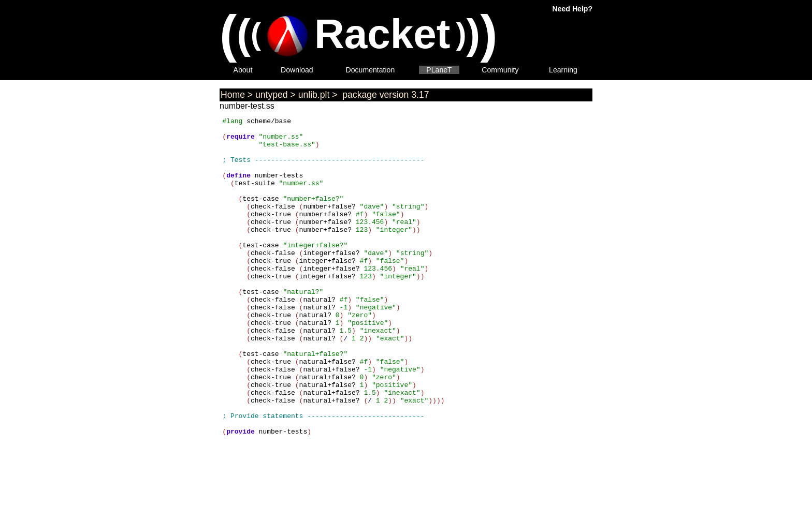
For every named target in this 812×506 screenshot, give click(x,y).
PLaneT (439, 70)
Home (233, 95)
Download (297, 70)
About (243, 70)
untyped (272, 95)
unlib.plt (314, 95)
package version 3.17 (384, 95)
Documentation (371, 70)
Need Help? (572, 9)
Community (500, 70)
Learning (563, 70)
